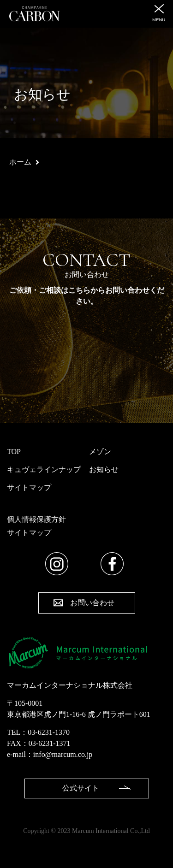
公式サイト (81, 788)
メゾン (100, 452)
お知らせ (104, 469)
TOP (14, 452)
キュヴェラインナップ (44, 469)
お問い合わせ (92, 603)
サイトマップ (29, 487)
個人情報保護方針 (36, 519)
